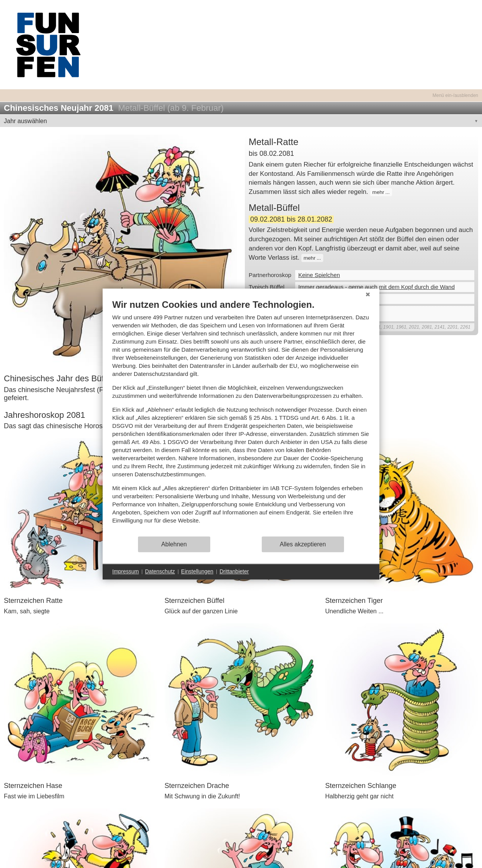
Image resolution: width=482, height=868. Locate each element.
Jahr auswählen (25, 121)
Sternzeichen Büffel (194, 601)
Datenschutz (160, 571)
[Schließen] (368, 294)
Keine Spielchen (319, 275)
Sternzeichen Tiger (354, 601)
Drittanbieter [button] (234, 571)
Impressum (125, 571)
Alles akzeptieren (303, 544)
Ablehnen (174, 544)
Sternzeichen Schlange (361, 786)
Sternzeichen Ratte (33, 601)
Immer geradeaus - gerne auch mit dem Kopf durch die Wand (376, 287)
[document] (241, 417)
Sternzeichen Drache (197, 786)
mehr (378, 192)
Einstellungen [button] (197, 571)
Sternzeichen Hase (33, 786)
